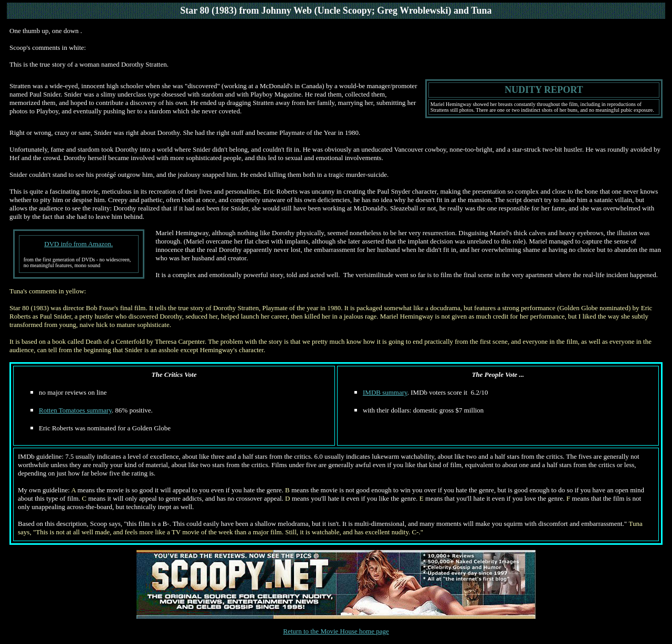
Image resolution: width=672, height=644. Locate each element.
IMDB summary (385, 392)
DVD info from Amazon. (78, 244)
